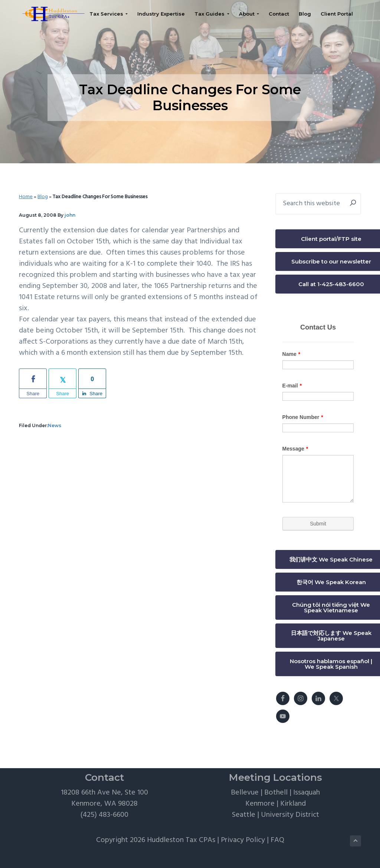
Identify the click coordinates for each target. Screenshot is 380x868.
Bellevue (245, 793)
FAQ (277, 840)
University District (290, 815)
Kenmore (260, 804)
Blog (43, 197)
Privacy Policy (243, 840)
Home (26, 197)
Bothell (276, 793)
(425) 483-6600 (104, 815)
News (55, 425)
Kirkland (293, 804)
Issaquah (307, 793)
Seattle (244, 815)
